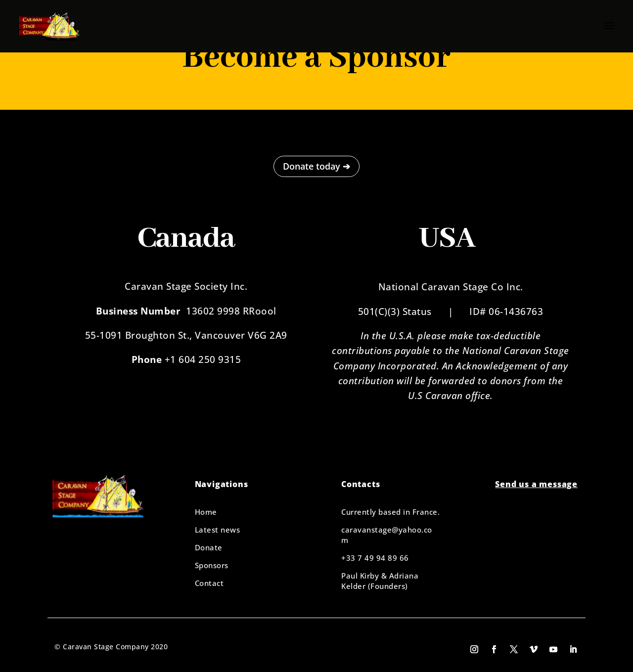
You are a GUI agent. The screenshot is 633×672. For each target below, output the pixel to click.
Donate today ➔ (316, 166)
